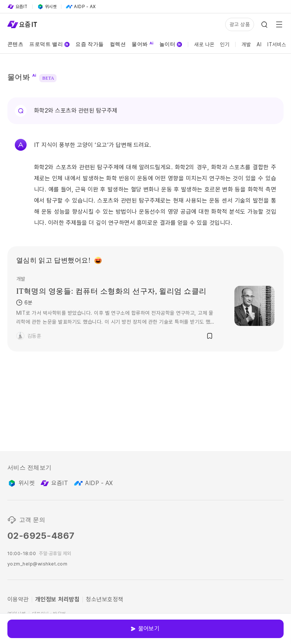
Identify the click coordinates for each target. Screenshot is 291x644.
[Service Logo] (22, 24)
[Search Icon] (264, 24)
